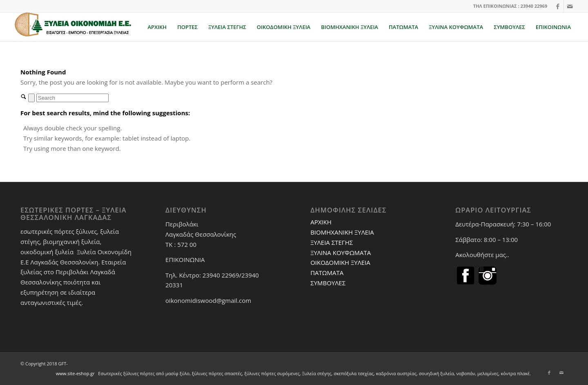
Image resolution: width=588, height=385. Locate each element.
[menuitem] (157, 27)
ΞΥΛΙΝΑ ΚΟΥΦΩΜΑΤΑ (341, 253)
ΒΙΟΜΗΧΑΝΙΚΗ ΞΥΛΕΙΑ (342, 232)
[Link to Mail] (570, 6)
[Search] (72, 98)
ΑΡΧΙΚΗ (321, 222)
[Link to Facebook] (558, 6)
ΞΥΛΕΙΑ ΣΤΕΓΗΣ (332, 242)
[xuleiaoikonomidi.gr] (73, 27)
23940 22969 (534, 6)
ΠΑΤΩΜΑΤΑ (327, 273)
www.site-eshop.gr (75, 373)
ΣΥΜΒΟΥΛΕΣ (328, 283)
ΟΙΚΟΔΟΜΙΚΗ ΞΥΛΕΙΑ (340, 262)
